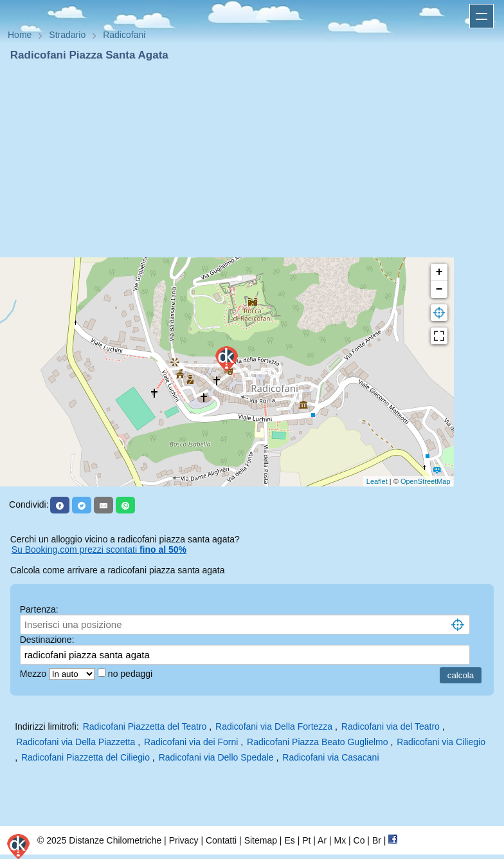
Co (359, 840)
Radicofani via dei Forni (191, 742)
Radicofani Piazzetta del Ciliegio (85, 757)
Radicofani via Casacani (330, 757)
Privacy (184, 840)
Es (289, 840)
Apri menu (482, 16)
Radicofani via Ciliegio (441, 742)
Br (377, 840)
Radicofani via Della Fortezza (274, 726)
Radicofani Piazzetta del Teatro (145, 726)
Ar (322, 840)
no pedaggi (131, 674)
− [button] (439, 290)
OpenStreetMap (426, 481)
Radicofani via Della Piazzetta (76, 742)
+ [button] (439, 272)
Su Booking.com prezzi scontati (99, 550)
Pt (306, 840)
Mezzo (34, 674)
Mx (340, 840)
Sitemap (261, 840)
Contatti (221, 840)
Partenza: (39, 609)
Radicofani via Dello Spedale (216, 757)
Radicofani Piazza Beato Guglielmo (317, 742)
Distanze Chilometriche (115, 840)
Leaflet (377, 481)
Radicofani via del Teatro (391, 726)
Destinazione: (47, 640)
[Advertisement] (252, 160)
